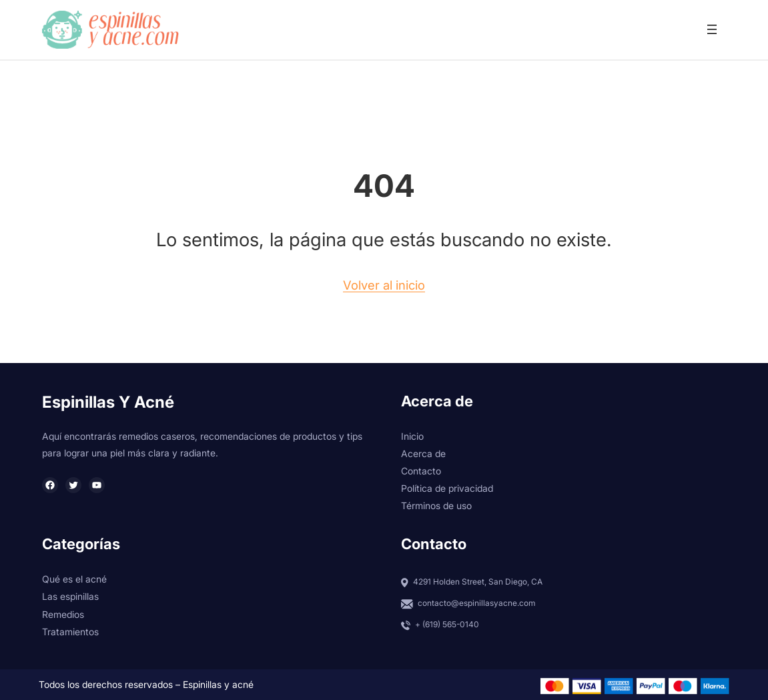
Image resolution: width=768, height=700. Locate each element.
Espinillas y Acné (108, 402)
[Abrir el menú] (712, 29)
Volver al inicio (384, 285)
